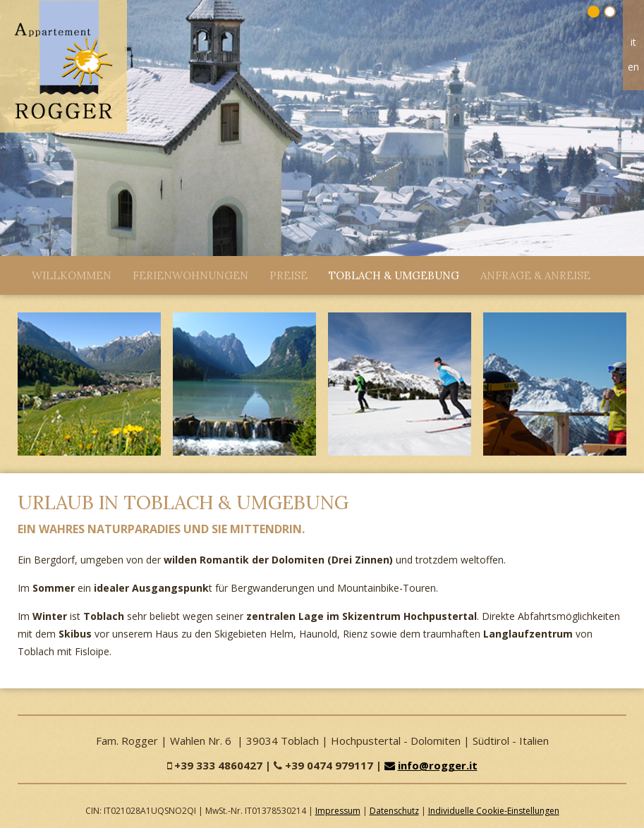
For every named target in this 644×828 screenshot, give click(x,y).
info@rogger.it (431, 765)
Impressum (338, 811)
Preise (288, 275)
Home (633, 20)
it (633, 42)
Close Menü (14, 272)
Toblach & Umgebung (394, 275)
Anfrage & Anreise (535, 275)
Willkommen (72, 275)
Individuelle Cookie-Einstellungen (494, 811)
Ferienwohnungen (190, 275)
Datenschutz (394, 811)
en (633, 67)
